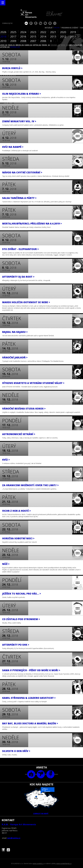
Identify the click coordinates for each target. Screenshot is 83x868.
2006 (43, 41)
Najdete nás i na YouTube (8, 850)
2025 (13, 32)
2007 (33, 41)
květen (37, 45)
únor (11, 45)
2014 (43, 36)
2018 (3, 36)
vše (26, 23)
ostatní (55, 23)
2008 (23, 41)
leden (4, 45)
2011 (73, 36)
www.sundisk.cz (38, 864)
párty (36, 23)
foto (31, 774)
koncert (31, 23)
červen (46, 45)
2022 (43, 32)
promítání (50, 23)
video (41, 774)
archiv (57, 28)
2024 (23, 32)
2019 (73, 32)
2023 (33, 32)
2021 (53, 32)
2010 (3, 41)
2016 (23, 36)
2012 (63, 36)
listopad (5, 47)
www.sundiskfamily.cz (64, 864)
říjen (79, 45)
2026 (3, 32)
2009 (13, 41)
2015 (33, 36)
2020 (63, 32)
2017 (13, 36)
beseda (45, 23)
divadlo (41, 23)
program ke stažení (70, 28)
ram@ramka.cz (14, 838)
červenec (55, 45)
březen (20, 45)
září (72, 45)
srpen (64, 45)
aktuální (48, 28)
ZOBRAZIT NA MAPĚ (41, 801)
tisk (81, 28)
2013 (53, 36)
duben (28, 45)
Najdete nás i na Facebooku (3, 850)
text (50, 774)
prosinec (15, 47)
